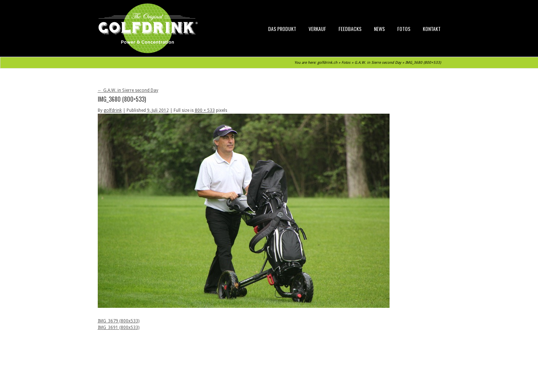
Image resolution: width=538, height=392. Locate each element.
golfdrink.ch (327, 62)
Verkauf (317, 29)
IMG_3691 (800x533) (119, 328)
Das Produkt (282, 29)
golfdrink (113, 110)
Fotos (404, 29)
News (379, 29)
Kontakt (432, 29)
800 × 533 (205, 110)
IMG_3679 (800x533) (119, 321)
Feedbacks (350, 29)
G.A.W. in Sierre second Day (378, 62)
